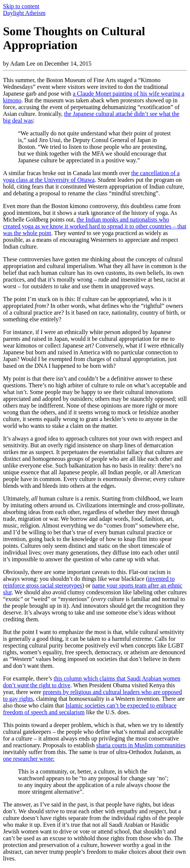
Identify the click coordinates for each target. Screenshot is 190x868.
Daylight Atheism (24, 13)
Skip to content (21, 6)
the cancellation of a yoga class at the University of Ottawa (91, 176)
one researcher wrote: (29, 759)
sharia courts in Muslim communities (141, 745)
